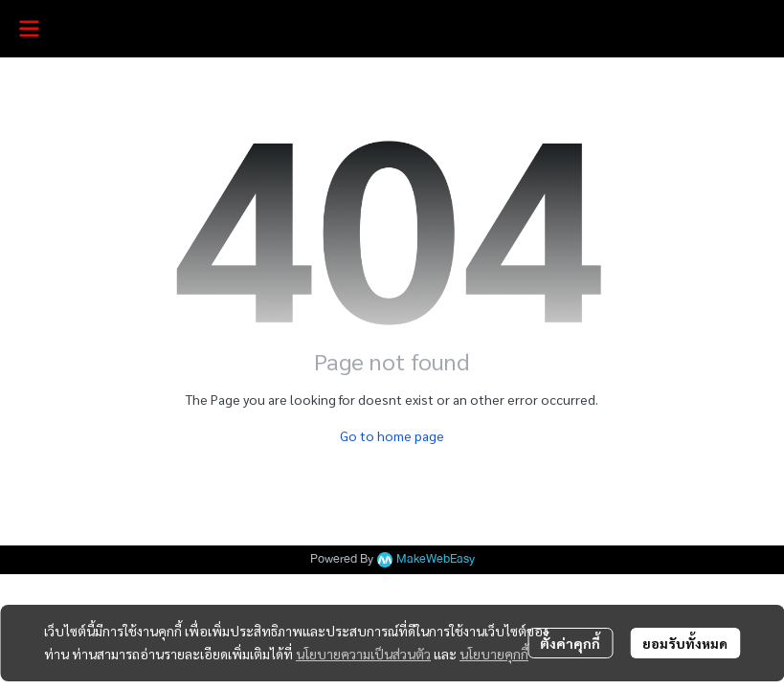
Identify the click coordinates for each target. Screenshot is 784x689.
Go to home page (392, 435)
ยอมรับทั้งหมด (685, 643)
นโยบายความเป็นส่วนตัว (363, 654)
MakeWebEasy (436, 559)
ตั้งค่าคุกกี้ (570, 643)
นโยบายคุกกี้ (494, 654)
